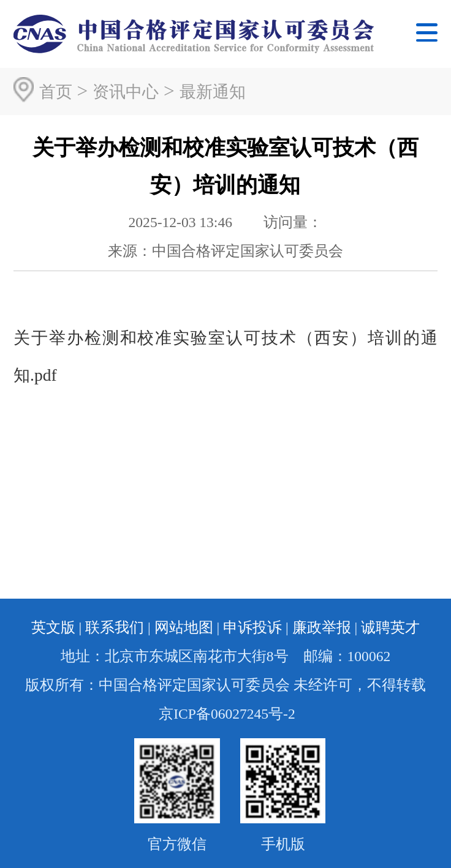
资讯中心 (126, 92)
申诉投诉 (252, 627)
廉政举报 (322, 627)
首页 (56, 92)
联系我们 (115, 627)
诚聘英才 (390, 627)
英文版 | (57, 627)
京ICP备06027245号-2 (227, 714)
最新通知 (213, 92)
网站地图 (184, 627)
